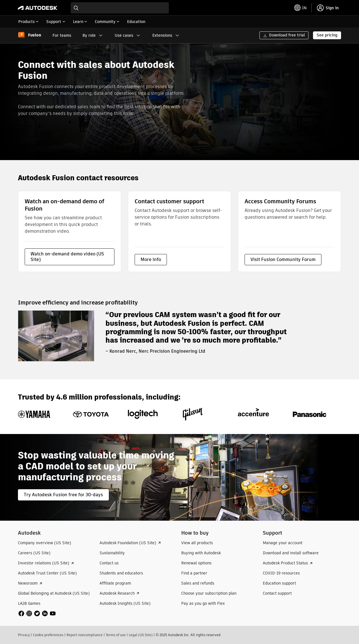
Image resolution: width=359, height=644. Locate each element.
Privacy (24, 635)
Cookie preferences (48, 635)
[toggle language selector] (300, 8)
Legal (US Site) (141, 635)
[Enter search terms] (120, 8)
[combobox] (120, 8)
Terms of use (116, 635)
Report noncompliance (85, 635)
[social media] (37, 613)
